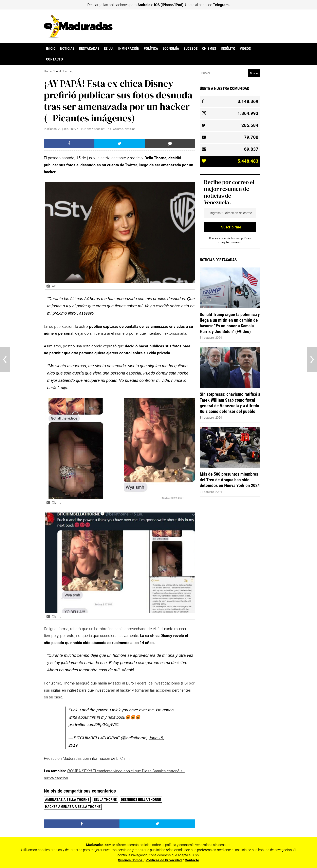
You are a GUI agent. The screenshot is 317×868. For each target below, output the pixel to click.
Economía (171, 49)
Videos (245, 49)
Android (144, 5)
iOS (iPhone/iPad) (169, 5)
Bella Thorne (105, 800)
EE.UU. (109, 49)
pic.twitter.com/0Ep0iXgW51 (94, 725)
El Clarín (123, 758)
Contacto (54, 59)
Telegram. (221, 5)
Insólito (228, 49)
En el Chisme (63, 71)
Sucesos (191, 49)
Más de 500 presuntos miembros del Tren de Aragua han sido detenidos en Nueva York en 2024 (230, 480)
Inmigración (129, 49)
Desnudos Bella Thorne (141, 800)
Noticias (67, 49)
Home (48, 71)
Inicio (51, 49)
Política (151, 49)
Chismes (209, 49)
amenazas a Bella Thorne (67, 800)
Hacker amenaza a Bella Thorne (73, 807)
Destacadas (89, 49)
